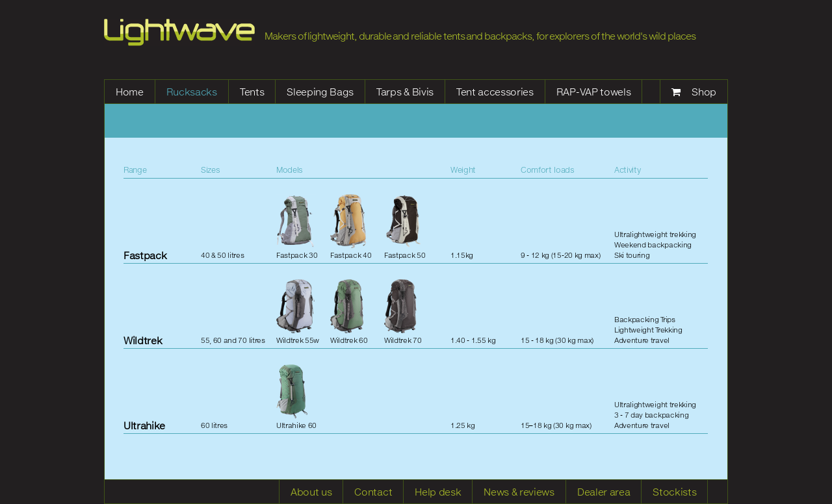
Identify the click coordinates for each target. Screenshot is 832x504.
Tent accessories (495, 92)
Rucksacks (192, 92)
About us (311, 492)
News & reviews (519, 492)
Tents (252, 92)
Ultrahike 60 (296, 397)
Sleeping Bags (320, 92)
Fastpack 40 (351, 227)
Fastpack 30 (297, 227)
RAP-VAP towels (594, 92)
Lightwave (179, 32)
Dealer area (604, 492)
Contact (373, 492)
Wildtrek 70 (403, 312)
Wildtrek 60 (349, 312)
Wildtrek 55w (298, 312)
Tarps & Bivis (405, 92)
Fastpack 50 (405, 227)
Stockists (674, 492)
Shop (704, 92)
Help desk (438, 492)
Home (130, 92)
